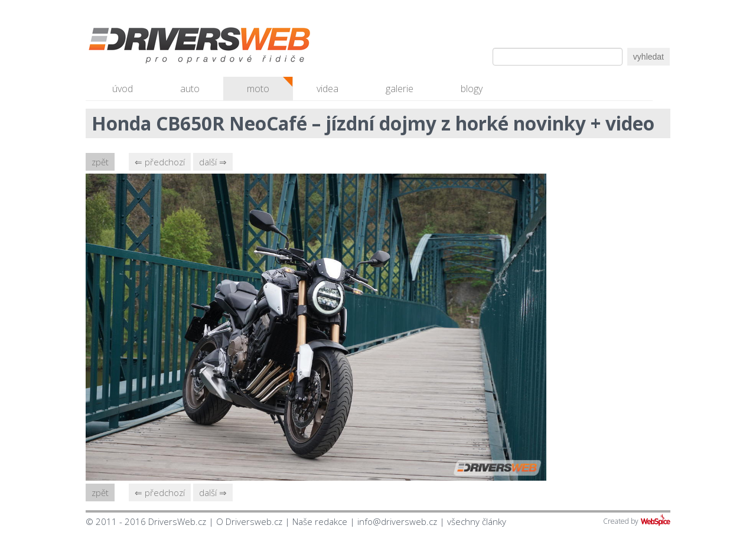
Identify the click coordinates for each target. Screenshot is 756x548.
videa (328, 89)
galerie (400, 89)
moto (258, 89)
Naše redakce (320, 521)
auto (190, 89)
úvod (123, 89)
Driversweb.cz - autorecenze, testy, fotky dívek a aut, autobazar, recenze (174, 47)
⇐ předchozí (160, 162)
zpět (100, 162)
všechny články (477, 521)
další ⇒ (213, 162)
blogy (472, 89)
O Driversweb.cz (249, 521)
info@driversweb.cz (397, 521)
